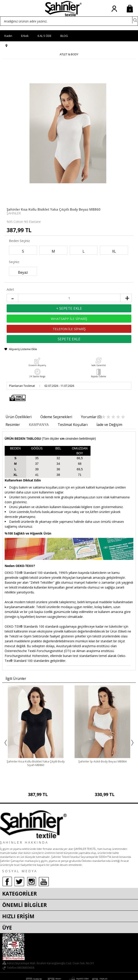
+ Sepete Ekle (69, 308)
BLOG (64, 36)
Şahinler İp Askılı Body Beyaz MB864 (102, 761)
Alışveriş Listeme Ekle (23, 349)
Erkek (25, 36)
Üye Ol (119, 12)
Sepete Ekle (69, 339)
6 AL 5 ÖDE (44, 36)
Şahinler (14, 213)
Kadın (8, 36)
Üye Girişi (114, 12)
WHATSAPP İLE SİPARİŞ (69, 319)
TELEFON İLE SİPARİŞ (69, 329)
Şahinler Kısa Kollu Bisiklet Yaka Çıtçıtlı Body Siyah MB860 (36, 763)
